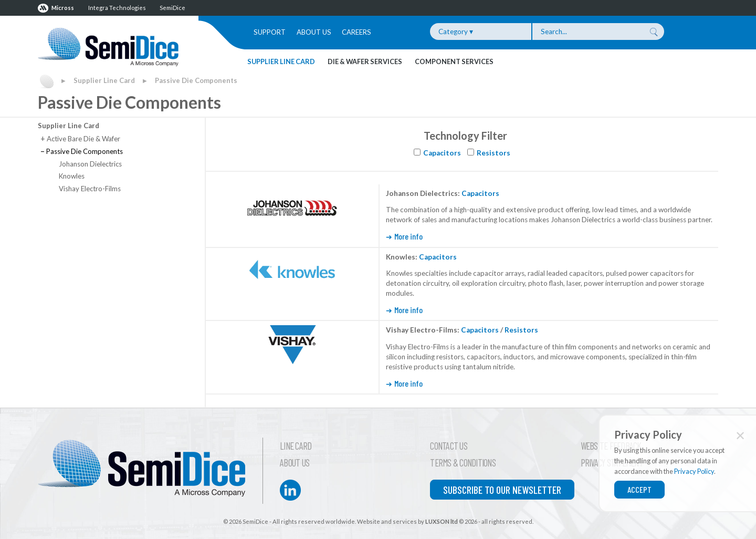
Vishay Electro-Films (90, 189)
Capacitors (442, 153)
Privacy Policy (694, 471)
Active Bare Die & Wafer (80, 139)
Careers (356, 32)
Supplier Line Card (281, 61)
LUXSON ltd (442, 521)
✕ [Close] (740, 435)
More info (408, 236)
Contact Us (449, 446)
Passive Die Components (196, 80)
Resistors (493, 153)
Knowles (72, 176)
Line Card (296, 446)
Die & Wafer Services (365, 61)
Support (270, 32)
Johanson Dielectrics (90, 164)
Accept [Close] (639, 489)
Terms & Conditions (463, 463)
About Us (314, 32)
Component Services (454, 61)
